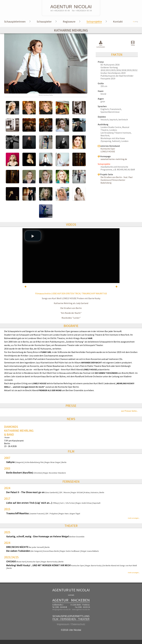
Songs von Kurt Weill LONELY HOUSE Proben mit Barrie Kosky (71, 298)
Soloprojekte (94, 21)
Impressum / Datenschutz (71, 624)
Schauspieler (44, 21)
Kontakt (118, 21)
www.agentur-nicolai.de (81, 609)
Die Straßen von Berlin (71, 308)
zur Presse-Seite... (129, 411)
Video (133, 43)
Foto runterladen (101, 44)
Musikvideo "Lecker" (71, 318)
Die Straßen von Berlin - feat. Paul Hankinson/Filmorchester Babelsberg (117, 180)
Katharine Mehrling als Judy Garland (71, 303)
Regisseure (69, 21)
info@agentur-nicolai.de (61, 609)
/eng (135, 21)
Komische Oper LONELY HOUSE (108, 150)
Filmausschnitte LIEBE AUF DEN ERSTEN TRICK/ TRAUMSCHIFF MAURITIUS (71, 293)
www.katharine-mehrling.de (114, 159)
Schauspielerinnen (15, 21)
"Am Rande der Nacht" (71, 313)
